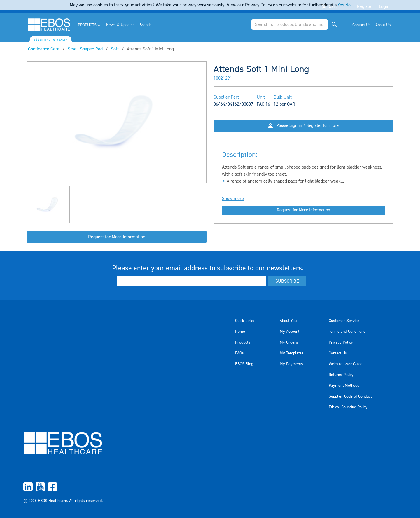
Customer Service (344, 321)
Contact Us (338, 353)
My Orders (289, 342)
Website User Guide (346, 364)
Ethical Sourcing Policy (348, 407)
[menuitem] (90, 25)
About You (288, 321)
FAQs (239, 353)
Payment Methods (344, 386)
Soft (115, 49)
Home (240, 332)
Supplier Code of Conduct (350, 396)
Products (243, 342)
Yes (341, 5)
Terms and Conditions (347, 332)
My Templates (292, 353)
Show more (233, 205)
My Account (289, 332)
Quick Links (245, 321)
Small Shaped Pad (85, 49)
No (348, 5)
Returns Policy (341, 375)
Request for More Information (117, 237)
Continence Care (44, 49)
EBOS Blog (244, 364)
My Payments (291, 364)
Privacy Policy (341, 342)
